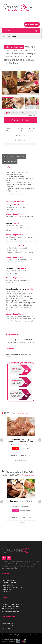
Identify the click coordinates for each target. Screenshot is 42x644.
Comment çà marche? (9, 583)
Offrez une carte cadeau (10, 609)
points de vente (21, 639)
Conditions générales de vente (12, 587)
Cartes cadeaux (32, 24)
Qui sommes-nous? (8, 580)
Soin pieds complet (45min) (21, 501)
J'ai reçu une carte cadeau (10, 611)
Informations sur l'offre (14, 156)
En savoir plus (26, 455)
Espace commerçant (9, 628)
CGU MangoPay (7, 589)
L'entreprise (10, 161)
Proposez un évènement (10, 626)
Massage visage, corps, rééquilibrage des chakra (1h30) (21, 440)
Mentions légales (7, 585)
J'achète (14, 455)
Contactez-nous (7, 592)
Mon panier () (11, 36)
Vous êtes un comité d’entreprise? (13, 604)
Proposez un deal (8, 624)
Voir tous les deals (23, 413)
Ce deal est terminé (20, 120)
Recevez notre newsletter (10, 606)
